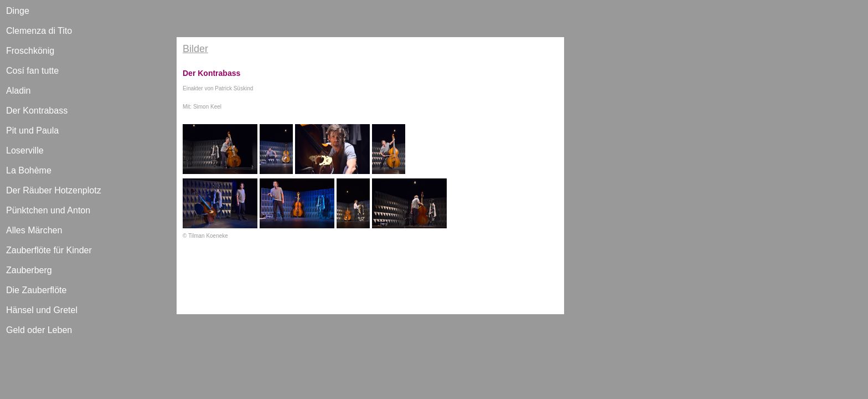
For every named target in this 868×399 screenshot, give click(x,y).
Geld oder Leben (39, 330)
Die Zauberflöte (36, 290)
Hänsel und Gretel (42, 310)
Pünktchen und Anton (48, 210)
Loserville (25, 150)
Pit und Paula (32, 131)
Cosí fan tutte (32, 71)
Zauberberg (29, 270)
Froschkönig (30, 51)
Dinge (18, 11)
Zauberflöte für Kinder (49, 250)
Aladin (18, 91)
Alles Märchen (34, 230)
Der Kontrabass (37, 111)
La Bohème (29, 170)
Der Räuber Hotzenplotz (54, 190)
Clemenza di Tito (39, 31)
